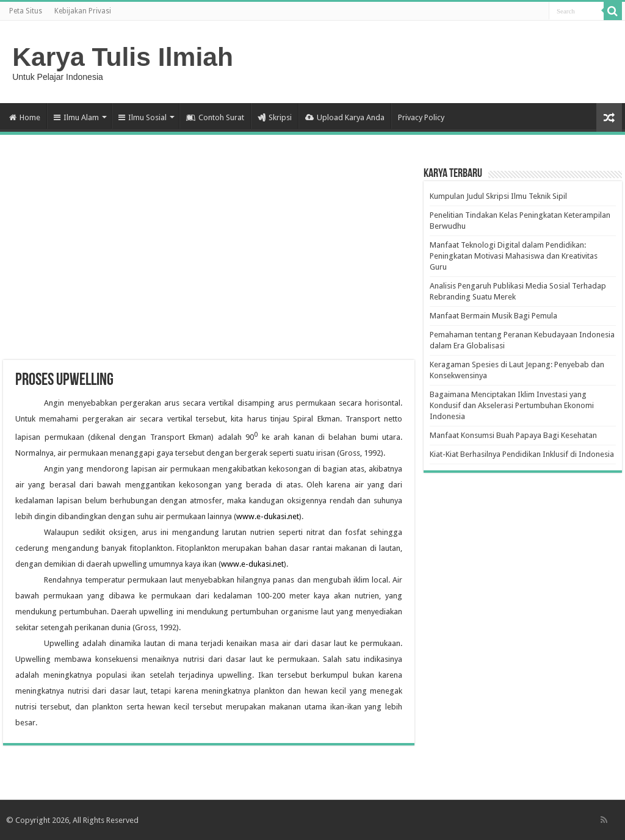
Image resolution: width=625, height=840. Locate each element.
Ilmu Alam (76, 117)
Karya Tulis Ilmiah (123, 57)
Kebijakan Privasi (83, 11)
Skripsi (275, 117)
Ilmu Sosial (143, 117)
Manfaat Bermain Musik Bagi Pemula (493, 316)
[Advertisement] (209, 262)
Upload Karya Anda (345, 117)
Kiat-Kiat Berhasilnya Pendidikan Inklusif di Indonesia (522, 454)
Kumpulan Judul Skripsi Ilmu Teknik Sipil (498, 196)
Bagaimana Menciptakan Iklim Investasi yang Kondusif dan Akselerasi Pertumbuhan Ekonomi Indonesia (512, 405)
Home (25, 117)
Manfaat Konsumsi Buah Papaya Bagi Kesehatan (513, 435)
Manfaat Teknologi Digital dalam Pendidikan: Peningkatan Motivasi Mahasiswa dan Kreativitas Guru (514, 256)
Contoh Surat (215, 117)
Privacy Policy (421, 117)
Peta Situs (26, 11)
